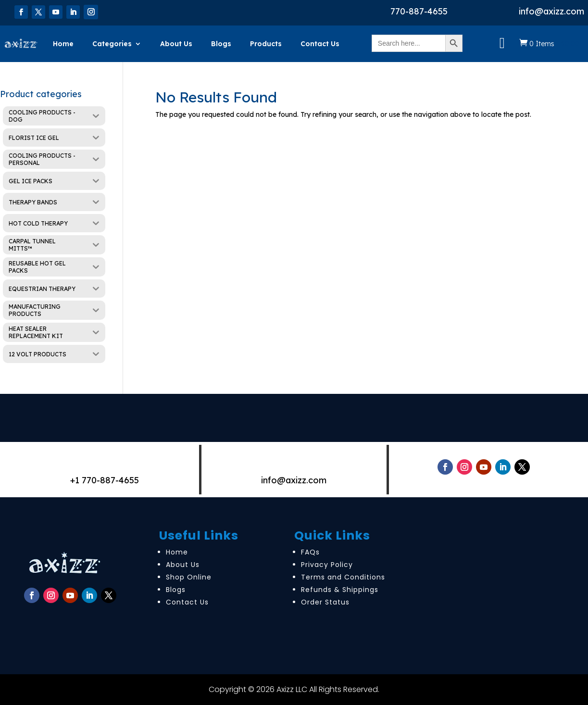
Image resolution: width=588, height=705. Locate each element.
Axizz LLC (292, 689)
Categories (112, 44)
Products (266, 44)
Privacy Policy (327, 565)
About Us (176, 44)
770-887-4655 (419, 11)
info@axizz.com (551, 11)
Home (63, 44)
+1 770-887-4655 (105, 480)
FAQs (310, 552)
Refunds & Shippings (340, 590)
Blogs (221, 44)
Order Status (325, 602)
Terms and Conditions (343, 577)
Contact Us (320, 44)
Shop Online (189, 577)
